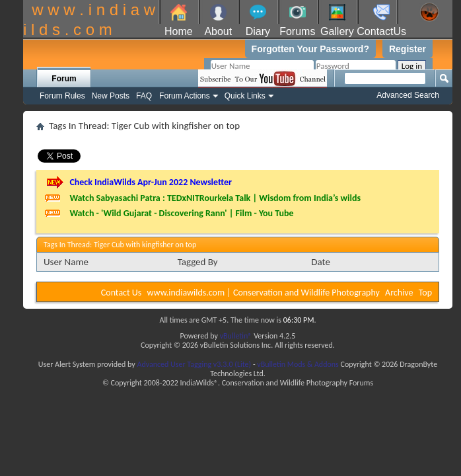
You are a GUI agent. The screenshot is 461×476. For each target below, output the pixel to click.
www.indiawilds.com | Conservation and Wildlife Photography (264, 293)
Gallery (337, 31)
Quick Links (245, 96)
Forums (297, 31)
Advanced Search (408, 95)
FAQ (144, 96)
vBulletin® (236, 336)
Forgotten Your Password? (310, 49)
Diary (258, 31)
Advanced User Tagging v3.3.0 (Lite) (194, 364)
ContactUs (381, 31)
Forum (64, 79)
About (218, 31)
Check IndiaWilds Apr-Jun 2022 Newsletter (151, 182)
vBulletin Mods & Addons (298, 364)
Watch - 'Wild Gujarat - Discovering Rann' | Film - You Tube (181, 213)
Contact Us (122, 293)
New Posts (111, 96)
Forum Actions (185, 96)
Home (179, 31)
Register (408, 49)
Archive (399, 293)
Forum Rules (62, 96)
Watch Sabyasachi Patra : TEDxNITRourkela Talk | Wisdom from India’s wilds (215, 198)
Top (425, 293)
